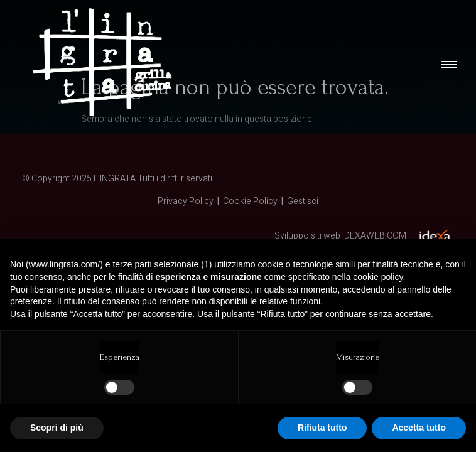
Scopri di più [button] (57, 428)
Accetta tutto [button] (419, 428)
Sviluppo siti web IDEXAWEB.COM (340, 236)
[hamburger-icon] (449, 64)
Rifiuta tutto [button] (322, 428)
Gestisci (303, 201)
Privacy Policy (186, 201)
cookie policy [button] (378, 277)
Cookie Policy (250, 201)
